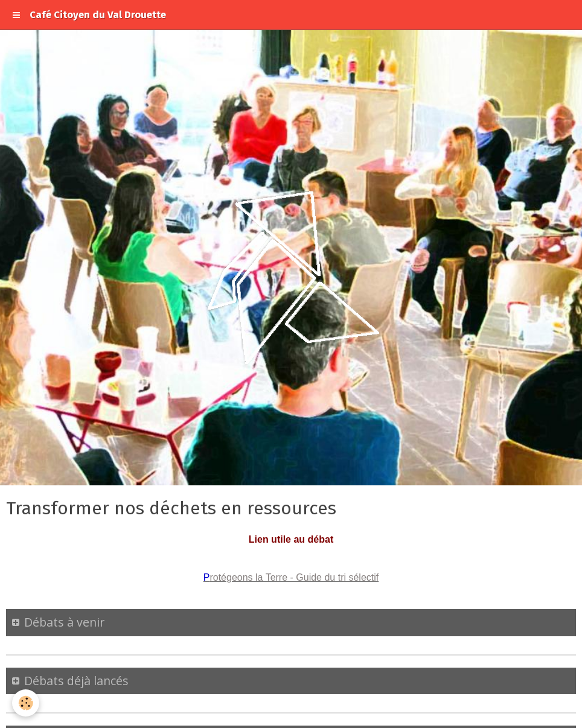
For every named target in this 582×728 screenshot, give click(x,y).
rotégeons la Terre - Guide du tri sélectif (294, 577)
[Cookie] (26, 703)
